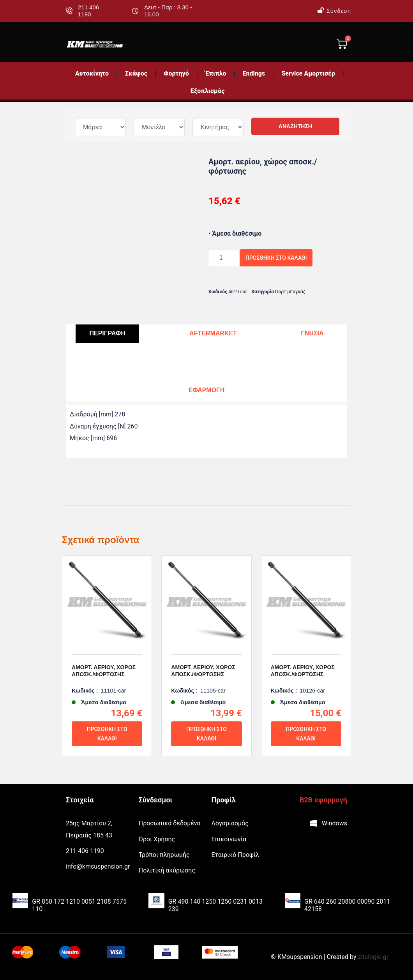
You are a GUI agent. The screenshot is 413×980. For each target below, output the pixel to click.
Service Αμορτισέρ (308, 73)
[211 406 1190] (69, 11)
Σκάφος (136, 73)
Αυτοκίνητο (92, 73)
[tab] (107, 334)
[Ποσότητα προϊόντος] (224, 258)
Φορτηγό (176, 73)
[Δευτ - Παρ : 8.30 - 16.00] (135, 11)
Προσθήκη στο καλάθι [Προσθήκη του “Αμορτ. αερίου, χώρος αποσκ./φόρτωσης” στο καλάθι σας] (107, 734)
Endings (254, 73)
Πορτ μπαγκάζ (290, 292)
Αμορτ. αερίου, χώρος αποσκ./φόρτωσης (104, 671)
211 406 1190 (88, 11)
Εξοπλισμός (208, 91)
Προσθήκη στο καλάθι (276, 258)
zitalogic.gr (373, 957)
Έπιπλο (216, 73)
